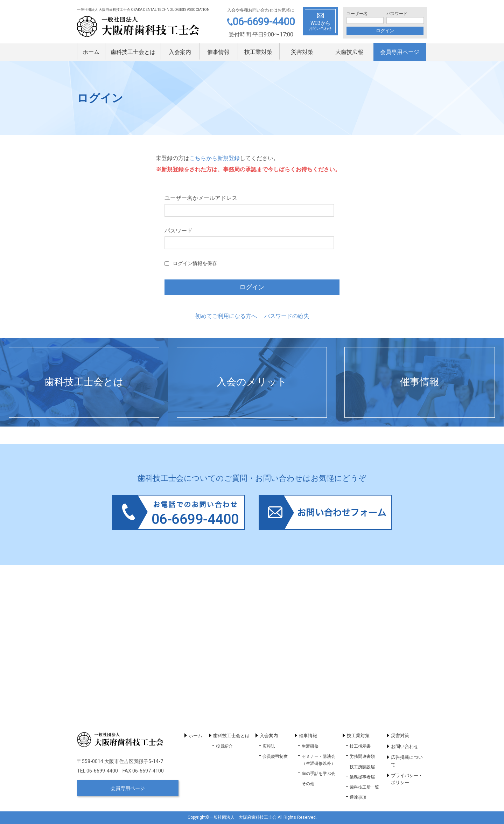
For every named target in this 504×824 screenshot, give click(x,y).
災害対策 (302, 52)
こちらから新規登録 (215, 158)
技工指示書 (360, 746)
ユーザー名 (357, 14)
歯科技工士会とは (133, 52)
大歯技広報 (349, 52)
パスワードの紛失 (287, 316)
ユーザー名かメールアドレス (201, 198)
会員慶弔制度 (275, 756)
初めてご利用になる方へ (226, 316)
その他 (308, 784)
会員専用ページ (400, 52)
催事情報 (218, 52)
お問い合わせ (405, 746)
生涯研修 (310, 746)
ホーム (91, 52)
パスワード (397, 14)
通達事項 (358, 797)
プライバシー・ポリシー (407, 779)
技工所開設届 (362, 767)
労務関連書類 (362, 756)
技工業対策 (258, 52)
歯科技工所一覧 (364, 787)
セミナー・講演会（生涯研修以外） (318, 760)
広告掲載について (407, 761)
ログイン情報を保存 (195, 264)
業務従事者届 (362, 777)
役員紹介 (224, 746)
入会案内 (180, 52)
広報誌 (269, 746)
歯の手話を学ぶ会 (318, 774)
